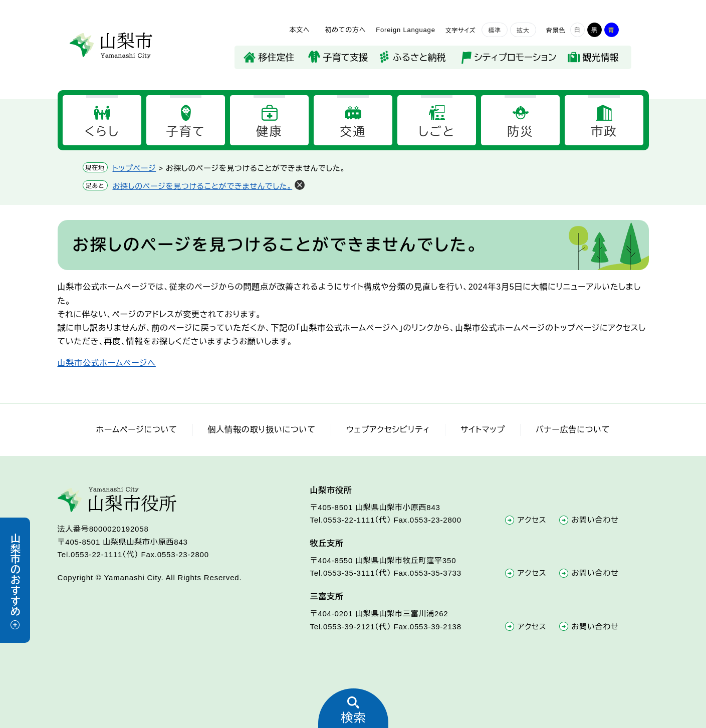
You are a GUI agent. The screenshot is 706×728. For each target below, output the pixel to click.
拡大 (523, 31)
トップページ (135, 168)
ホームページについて (137, 430)
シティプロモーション (516, 58)
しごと (437, 132)
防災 (520, 132)
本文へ (299, 30)
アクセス (532, 520)
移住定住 (277, 58)
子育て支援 (345, 58)
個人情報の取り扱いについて (262, 430)
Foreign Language (405, 30)
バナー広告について (573, 430)
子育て (186, 132)
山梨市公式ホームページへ (107, 363)
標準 (495, 31)
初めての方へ (345, 30)
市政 (604, 132)
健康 (269, 132)
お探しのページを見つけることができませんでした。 (203, 186)
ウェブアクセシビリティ (388, 430)
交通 (353, 132)
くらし (102, 132)
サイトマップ (483, 430)
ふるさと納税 (419, 58)
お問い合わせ (595, 520)
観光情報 (601, 58)
